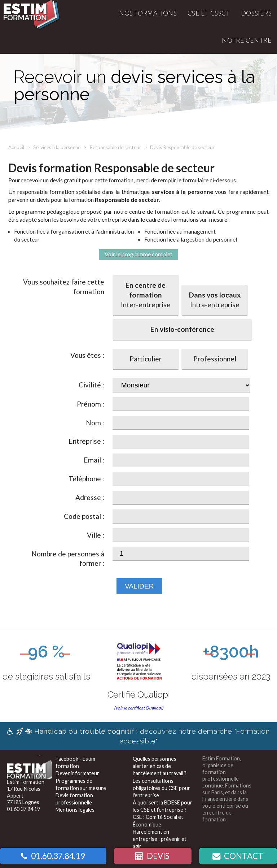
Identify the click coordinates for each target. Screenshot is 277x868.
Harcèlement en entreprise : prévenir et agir (160, 839)
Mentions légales (75, 810)
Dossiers (256, 13)
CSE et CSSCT (209, 13)
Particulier (146, 359)
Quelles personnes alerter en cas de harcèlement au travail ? (160, 766)
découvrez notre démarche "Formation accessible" (138, 736)
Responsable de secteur (115, 147)
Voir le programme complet (138, 254)
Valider (139, 586)
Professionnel (215, 359)
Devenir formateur (77, 773)
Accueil (16, 147)
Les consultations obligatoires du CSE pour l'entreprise (161, 788)
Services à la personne (57, 147)
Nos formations (148, 13)
